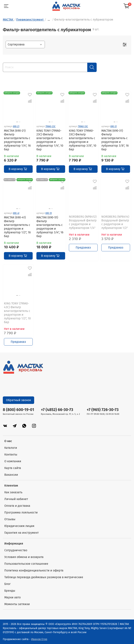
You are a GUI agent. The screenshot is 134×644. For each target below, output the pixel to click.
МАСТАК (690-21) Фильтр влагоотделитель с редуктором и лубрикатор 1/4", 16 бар (17, 140)
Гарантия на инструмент (21, 533)
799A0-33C (83, 126)
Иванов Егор (39, 639)
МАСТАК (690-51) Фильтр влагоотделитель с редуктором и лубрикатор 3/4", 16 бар (50, 227)
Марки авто (12, 597)
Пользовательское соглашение (26, 564)
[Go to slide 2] (20, 122)
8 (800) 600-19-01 (18, 410)
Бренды (10, 591)
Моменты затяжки (17, 604)
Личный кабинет (16, 499)
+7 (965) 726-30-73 (103, 410)
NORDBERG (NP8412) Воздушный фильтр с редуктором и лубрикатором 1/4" (83, 222)
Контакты (11, 454)
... (49, 20)
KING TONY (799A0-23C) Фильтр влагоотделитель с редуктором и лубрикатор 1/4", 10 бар (50, 140)
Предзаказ (83, 247)
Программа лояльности (21, 512)
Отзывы (10, 519)
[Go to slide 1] (17, 122)
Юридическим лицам (19, 526)
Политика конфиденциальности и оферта (34, 570)
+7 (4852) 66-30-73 (57, 410)
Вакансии (11, 475)
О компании (13, 461)
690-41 (16, 213)
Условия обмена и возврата (24, 557)
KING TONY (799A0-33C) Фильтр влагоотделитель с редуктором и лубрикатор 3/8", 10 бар (83, 140)
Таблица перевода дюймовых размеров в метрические (44, 577)
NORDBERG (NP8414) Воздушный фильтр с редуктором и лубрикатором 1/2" (115, 222)
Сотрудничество (16, 550)
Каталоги (11, 448)
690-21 (16, 126)
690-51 (49, 213)
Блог (8, 584)
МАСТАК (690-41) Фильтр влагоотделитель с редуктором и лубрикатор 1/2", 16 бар (17, 227)
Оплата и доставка (17, 506)
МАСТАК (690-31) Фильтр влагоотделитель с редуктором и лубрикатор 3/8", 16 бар (115, 140)
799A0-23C (50, 126)
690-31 (114, 126)
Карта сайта (13, 468)
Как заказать (13, 492)
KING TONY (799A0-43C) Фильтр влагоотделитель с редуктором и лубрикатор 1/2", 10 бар (17, 313)
